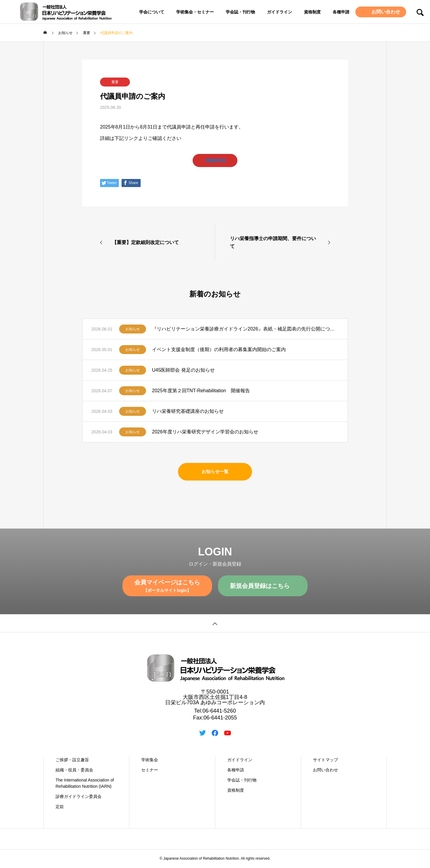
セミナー (150, 770)
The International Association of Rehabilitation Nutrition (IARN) (85, 784)
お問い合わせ (385, 12)
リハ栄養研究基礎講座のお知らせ (188, 412)
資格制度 (312, 12)
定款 (60, 807)
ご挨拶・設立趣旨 (72, 760)
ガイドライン (279, 12)
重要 (115, 82)
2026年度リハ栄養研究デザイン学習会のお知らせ (205, 432)
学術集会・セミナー (195, 12)
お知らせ (133, 330)
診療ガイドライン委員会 (79, 797)
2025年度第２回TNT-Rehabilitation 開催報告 (201, 391)
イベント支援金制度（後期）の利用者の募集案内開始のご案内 (219, 350)
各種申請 (341, 12)
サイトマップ (325, 760)
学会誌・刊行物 (240, 12)
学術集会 (150, 760)
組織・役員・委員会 (74, 770)
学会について (152, 12)
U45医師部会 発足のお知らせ (183, 371)
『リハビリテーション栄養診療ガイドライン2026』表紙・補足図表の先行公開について (245, 329)
